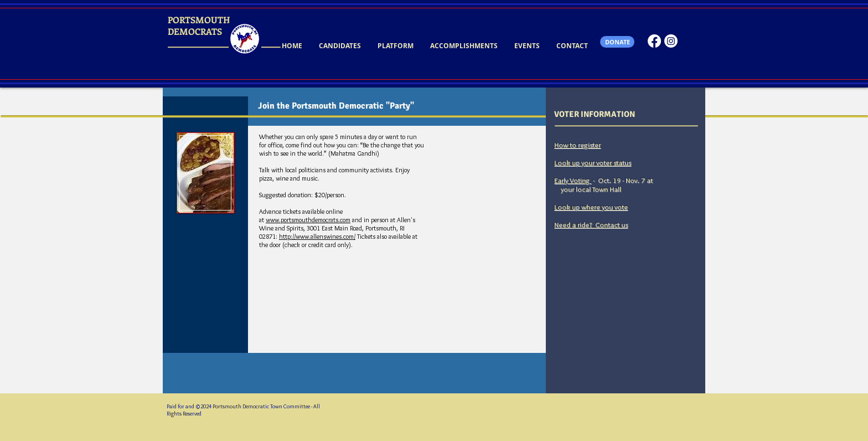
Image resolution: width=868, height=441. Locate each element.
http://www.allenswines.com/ (317, 236)
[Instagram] (671, 41)
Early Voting (573, 180)
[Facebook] (654, 41)
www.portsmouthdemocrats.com (308, 220)
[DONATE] (617, 42)
